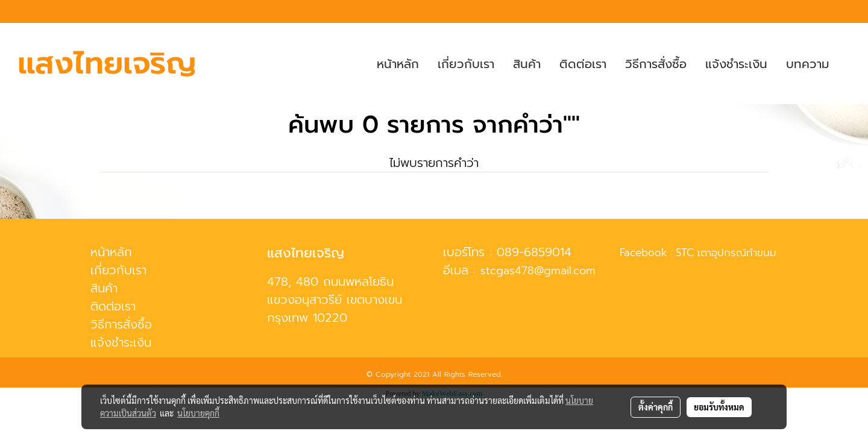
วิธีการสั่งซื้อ (656, 64)
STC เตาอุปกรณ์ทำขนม (726, 253)
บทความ (808, 64)
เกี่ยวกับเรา (466, 64)
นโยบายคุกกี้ (198, 413)
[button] (849, 64)
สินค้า (527, 64)
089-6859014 (534, 252)
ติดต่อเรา (583, 64)
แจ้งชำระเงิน (736, 64)
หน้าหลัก (398, 64)
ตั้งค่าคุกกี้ (656, 407)
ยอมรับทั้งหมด (719, 407)
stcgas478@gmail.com (538, 271)
